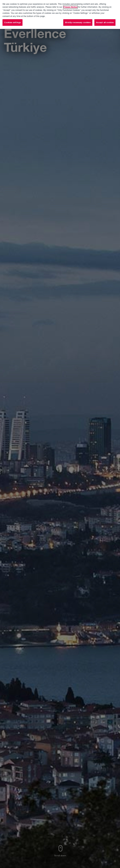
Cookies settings (12, 19)
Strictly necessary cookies (78, 19)
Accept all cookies (105, 19)
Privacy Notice (70, 3)
